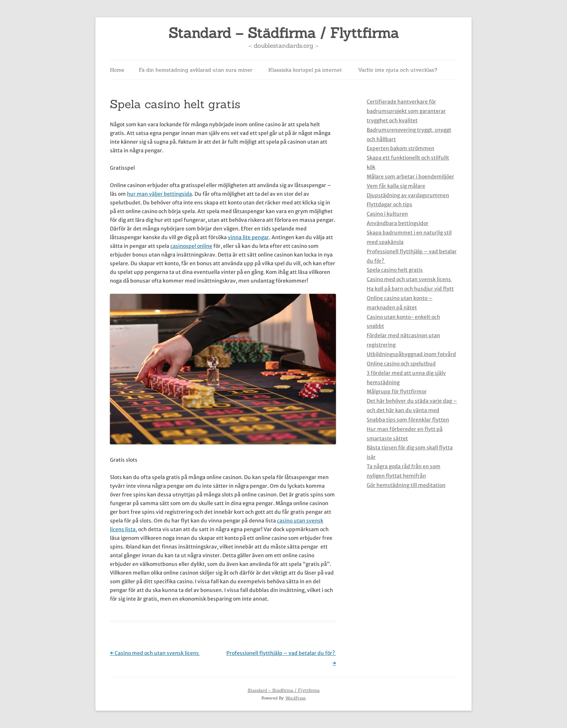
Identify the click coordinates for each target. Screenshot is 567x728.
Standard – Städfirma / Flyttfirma (284, 33)
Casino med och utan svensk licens (155, 653)
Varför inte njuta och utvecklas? (398, 70)
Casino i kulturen (387, 214)
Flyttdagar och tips (389, 204)
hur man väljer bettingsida (159, 194)
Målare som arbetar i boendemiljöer (410, 177)
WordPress (295, 698)
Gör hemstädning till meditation (406, 485)
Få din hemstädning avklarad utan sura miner (196, 70)
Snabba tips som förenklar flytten (408, 420)
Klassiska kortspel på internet (305, 70)
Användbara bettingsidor (398, 223)
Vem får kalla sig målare (396, 186)
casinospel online (191, 246)
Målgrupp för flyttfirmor (397, 391)
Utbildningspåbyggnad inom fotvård (411, 354)
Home (117, 70)
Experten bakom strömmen (400, 148)
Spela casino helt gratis (395, 270)
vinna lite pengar (248, 237)
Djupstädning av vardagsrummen (408, 195)
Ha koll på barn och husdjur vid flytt (410, 289)
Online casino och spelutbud (401, 364)
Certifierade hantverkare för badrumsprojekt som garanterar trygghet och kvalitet (406, 111)
